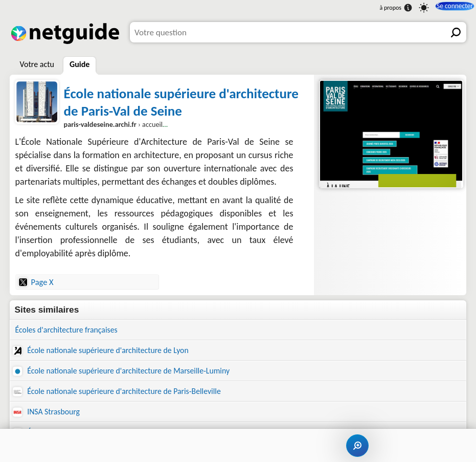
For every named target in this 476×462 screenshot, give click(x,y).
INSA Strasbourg (49, 416)
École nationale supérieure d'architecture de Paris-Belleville (126, 395)
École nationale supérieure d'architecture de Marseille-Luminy (131, 373)
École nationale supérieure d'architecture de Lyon (108, 352)
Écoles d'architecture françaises (71, 330)
